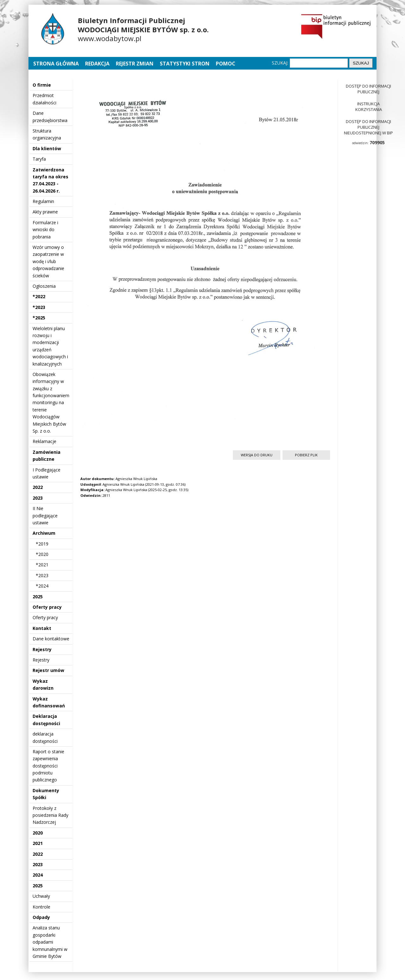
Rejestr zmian (135, 64)
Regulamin (43, 201)
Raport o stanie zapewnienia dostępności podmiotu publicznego (48, 766)
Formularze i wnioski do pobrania (45, 230)
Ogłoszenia (44, 286)
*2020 (42, 554)
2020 (38, 833)
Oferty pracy (47, 607)
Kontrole (41, 907)
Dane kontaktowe (51, 639)
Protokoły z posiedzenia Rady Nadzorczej (50, 815)
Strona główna (57, 64)
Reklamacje (44, 441)
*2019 (42, 544)
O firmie (42, 85)
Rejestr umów (48, 670)
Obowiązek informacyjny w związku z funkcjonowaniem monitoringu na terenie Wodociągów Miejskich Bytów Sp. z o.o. (51, 403)
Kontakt (42, 628)
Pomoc (226, 64)
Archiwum (44, 533)
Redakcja (97, 64)
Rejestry (42, 649)
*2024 (42, 586)
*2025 (39, 318)
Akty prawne (45, 212)
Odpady (41, 917)
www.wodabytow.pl (110, 38)
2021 (38, 843)
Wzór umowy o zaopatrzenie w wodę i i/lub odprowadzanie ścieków (48, 261)
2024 (38, 875)
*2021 (42, 565)
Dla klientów (47, 148)
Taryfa (39, 159)
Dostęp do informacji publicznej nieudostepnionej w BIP (368, 127)
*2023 (39, 307)
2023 (38, 498)
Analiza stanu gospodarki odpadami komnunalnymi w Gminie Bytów (50, 942)
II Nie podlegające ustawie (45, 515)
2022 (38, 487)
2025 (38, 597)
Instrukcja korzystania (369, 107)
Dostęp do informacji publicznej (368, 89)
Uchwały (41, 896)
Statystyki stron (185, 64)
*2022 (39, 296)
